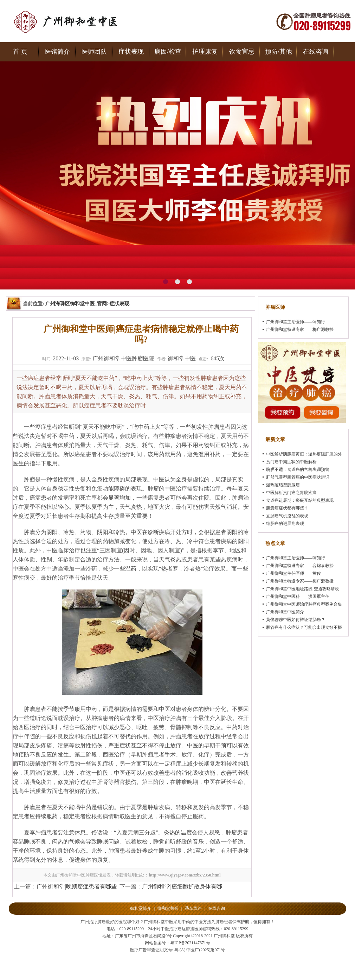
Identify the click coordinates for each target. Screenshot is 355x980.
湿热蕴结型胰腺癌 (283, 485)
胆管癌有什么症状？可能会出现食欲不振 (304, 627)
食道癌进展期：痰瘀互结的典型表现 (300, 500)
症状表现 (131, 52)
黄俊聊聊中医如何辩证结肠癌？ (296, 620)
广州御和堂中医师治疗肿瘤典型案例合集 (304, 604)
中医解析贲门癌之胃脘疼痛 (291, 493)
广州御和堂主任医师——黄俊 (293, 573)
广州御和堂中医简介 (285, 612)
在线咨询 (316, 52)
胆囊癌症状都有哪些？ (287, 508)
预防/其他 (279, 52)
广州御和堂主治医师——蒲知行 (296, 322)
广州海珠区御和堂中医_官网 (76, 304)
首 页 (20, 52)
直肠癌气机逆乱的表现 (287, 516)
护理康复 (205, 52)
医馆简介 (57, 52)
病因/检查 (168, 52)
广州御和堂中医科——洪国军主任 (298, 596)
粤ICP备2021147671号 (190, 943)
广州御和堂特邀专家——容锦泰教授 (300, 566)
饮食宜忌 (242, 52)
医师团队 (94, 52)
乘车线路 (193, 908)
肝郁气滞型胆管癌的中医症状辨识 (298, 477)
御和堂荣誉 (168, 908)
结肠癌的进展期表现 (285, 524)
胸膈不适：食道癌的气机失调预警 (298, 469)
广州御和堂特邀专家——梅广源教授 (300, 329)
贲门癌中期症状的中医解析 (291, 462)
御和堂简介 (141, 908)
